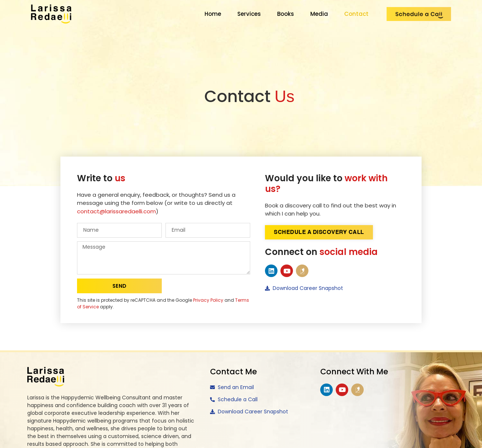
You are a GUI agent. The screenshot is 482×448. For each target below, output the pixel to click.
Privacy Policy (208, 300)
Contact (356, 14)
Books (286, 14)
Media (319, 14)
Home (213, 14)
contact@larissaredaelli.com (116, 211)
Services (249, 14)
